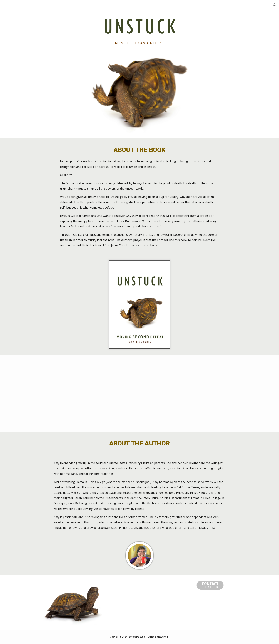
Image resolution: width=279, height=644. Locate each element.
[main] (139, 43)
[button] (275, 5)
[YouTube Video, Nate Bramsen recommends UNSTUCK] (139, 393)
